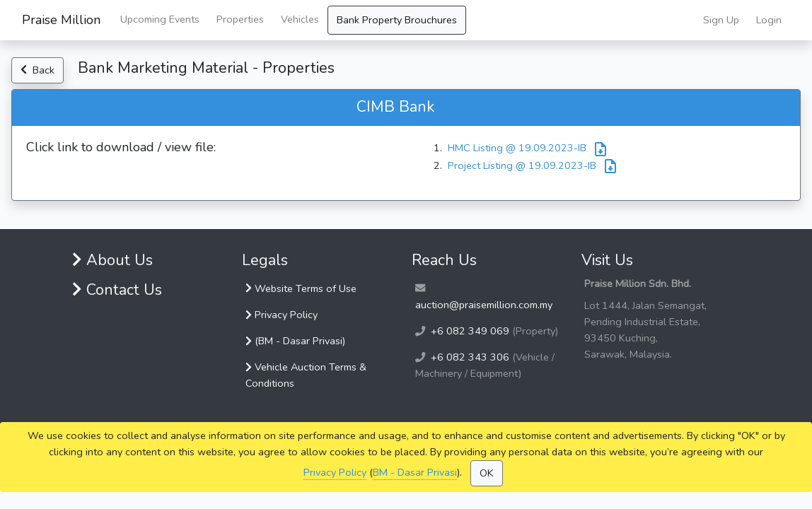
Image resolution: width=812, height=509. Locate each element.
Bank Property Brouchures (397, 20)
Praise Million (61, 20)
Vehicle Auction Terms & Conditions (306, 375)
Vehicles (300, 19)
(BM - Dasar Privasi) (295, 341)
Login (769, 20)
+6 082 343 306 (470, 357)
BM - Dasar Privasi (415, 472)
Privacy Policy (335, 472)
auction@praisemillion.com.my (484, 305)
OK (487, 473)
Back (37, 70)
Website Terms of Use (301, 288)
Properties (240, 19)
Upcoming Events (160, 19)
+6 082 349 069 (470, 331)
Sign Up (721, 20)
